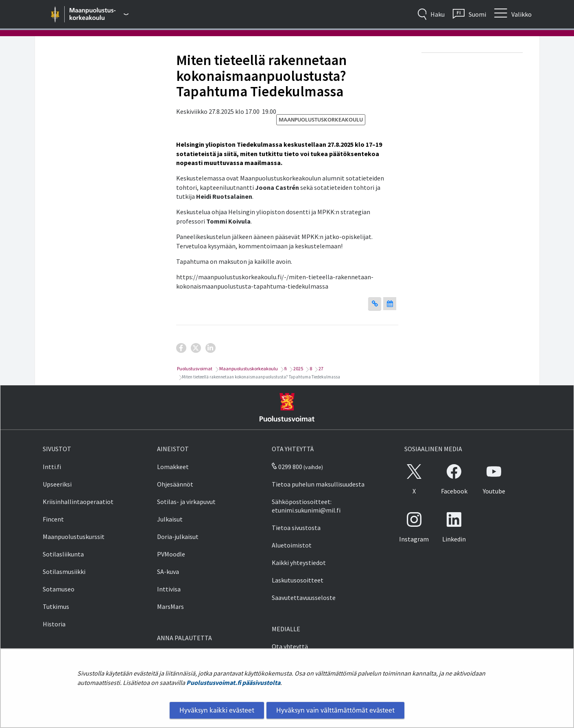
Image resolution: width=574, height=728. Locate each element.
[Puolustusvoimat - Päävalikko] (99, 14)
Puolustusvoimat (194, 368)
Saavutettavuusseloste (304, 598)
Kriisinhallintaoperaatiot (78, 502)
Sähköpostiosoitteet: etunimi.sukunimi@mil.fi (306, 506)
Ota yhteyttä (290, 646)
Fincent (53, 519)
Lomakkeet (173, 467)
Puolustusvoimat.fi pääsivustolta (233, 682)
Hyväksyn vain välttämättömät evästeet (335, 710)
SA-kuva (168, 572)
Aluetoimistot (292, 545)
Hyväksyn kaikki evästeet (217, 710)
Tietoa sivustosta (296, 528)
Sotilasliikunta (63, 554)
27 (321, 368)
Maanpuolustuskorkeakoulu (248, 368)
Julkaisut (170, 519)
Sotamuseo (59, 589)
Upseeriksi (57, 484)
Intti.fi (52, 467)
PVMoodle (171, 554)
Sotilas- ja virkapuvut (186, 502)
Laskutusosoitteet (298, 580)
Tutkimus (56, 606)
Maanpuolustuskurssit (74, 537)
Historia (54, 624)
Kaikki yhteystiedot (299, 563)
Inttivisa (169, 589)
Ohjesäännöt (175, 484)
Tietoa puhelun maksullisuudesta (318, 484)
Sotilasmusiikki (64, 572)
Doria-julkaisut (178, 537)
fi (285, 368)
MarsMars (170, 606)
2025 (298, 368)
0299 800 (287, 467)
